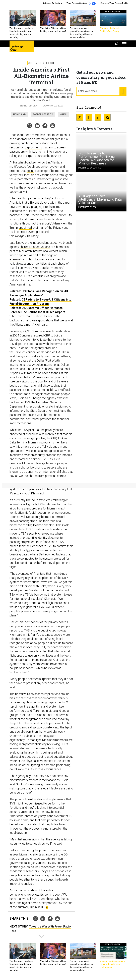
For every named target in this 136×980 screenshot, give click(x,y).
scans (30, 171)
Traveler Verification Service (33, 352)
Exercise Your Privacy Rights (114, 3)
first (58, 280)
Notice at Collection (52, 3)
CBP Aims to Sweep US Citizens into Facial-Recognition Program (41, 302)
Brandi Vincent (29, 106)
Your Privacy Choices (81, 3)
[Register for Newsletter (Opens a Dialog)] (123, 91)
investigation (62, 331)
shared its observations (35, 247)
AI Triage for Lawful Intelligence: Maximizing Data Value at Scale (100, 199)
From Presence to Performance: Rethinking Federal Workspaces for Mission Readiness (96, 158)
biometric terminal (37, 280)
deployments (33, 147)
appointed (25, 228)
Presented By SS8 (87, 207)
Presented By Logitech (90, 168)
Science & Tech (41, 63)
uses (40, 377)
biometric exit (40, 276)
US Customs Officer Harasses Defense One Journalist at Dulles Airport (37, 310)
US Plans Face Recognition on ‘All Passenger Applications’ (39, 293)
